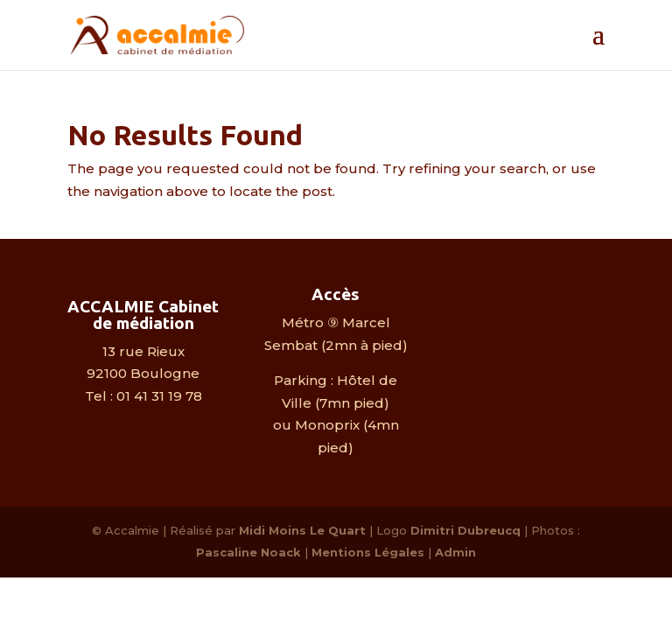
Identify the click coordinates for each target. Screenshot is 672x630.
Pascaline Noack (248, 552)
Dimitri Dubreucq (465, 530)
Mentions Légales (368, 552)
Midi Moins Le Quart (302, 530)
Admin (455, 552)
